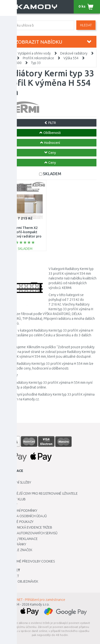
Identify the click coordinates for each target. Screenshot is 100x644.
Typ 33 (36, 63)
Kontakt (10, 505)
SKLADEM (52, 174)
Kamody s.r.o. (40, 604)
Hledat (86, 25)
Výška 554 (71, 58)
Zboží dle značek (18, 550)
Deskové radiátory (74, 53)
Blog (8, 556)
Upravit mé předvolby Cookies (29, 561)
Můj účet (11, 576)
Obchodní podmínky (20, 511)
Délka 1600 (13, 63)
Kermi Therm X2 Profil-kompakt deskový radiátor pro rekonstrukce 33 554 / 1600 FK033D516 (25, 236)
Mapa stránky (15, 544)
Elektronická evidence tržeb (28, 527)
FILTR (50, 123)
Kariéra (10, 477)
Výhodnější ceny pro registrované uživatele (41, 493)
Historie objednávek (21, 581)
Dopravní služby (17, 482)
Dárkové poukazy (18, 522)
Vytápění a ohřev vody (34, 53)
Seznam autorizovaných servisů (31, 533)
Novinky (10, 587)
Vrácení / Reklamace (21, 539)
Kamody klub (15, 499)
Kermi (9, 58)
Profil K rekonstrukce (38, 58)
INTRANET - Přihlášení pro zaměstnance (37, 600)
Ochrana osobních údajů (25, 516)
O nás (8, 488)
